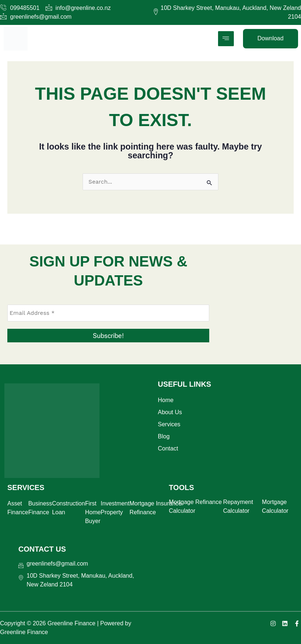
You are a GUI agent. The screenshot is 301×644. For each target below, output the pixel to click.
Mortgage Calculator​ (275, 506)
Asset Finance (18, 508)
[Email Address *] (108, 313)
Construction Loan (69, 508)
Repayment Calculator (238, 506)
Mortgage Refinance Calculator (195, 506)
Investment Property (115, 508)
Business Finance (40, 508)
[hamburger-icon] (226, 39)
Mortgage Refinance (143, 508)
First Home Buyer (93, 512)
